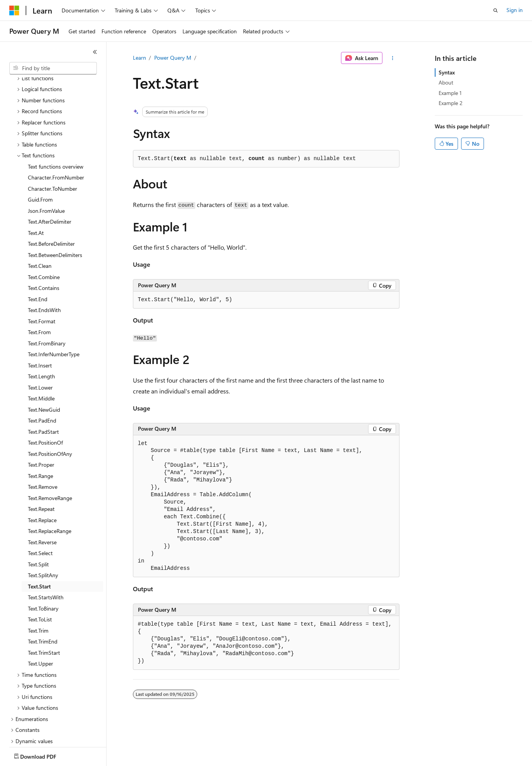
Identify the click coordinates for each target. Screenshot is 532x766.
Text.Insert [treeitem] (40, 320)
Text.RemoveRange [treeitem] (50, 453)
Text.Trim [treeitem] (38, 585)
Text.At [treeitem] (36, 187)
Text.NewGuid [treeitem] (44, 364)
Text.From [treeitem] (39, 287)
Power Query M (173, 58)
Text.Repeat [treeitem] (41, 463)
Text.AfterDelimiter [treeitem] (50, 176)
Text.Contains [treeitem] (44, 242)
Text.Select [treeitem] (40, 508)
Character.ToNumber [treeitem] (53, 143)
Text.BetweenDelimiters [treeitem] (55, 210)
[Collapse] (95, 52)
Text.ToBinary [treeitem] (43, 563)
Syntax (447, 72)
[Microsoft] (14, 10)
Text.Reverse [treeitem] (42, 497)
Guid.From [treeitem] (40, 154)
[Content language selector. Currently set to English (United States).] (45, 755)
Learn (139, 58)
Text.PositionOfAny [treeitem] (50, 408)
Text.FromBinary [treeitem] (47, 298)
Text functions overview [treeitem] (56, 121)
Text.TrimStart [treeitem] (44, 607)
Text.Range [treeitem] (40, 430)
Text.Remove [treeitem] (43, 441)
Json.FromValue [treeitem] (46, 165)
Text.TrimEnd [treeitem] (43, 596)
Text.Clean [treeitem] (40, 220)
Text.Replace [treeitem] (42, 475)
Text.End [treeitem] (38, 254)
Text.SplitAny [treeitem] (43, 530)
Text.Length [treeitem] (41, 331)
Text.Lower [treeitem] (40, 342)
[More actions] (392, 58)
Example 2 (451, 103)
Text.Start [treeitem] (39, 541)
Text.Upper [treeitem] (40, 618)
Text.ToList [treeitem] (40, 574)
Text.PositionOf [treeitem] (45, 397)
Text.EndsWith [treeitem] (44, 265)
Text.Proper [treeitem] (41, 419)
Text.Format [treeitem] (42, 276)
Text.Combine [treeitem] (44, 232)
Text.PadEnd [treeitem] (42, 375)
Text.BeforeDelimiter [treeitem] (51, 198)
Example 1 (450, 93)
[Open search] (496, 10)
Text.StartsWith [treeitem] (46, 552)
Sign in (515, 10)
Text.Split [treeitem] (38, 519)
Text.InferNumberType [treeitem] (54, 309)
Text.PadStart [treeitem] (43, 386)
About (446, 82)
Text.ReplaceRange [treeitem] (50, 486)
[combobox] (53, 68)
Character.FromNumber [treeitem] (56, 132)
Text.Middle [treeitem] (41, 353)
